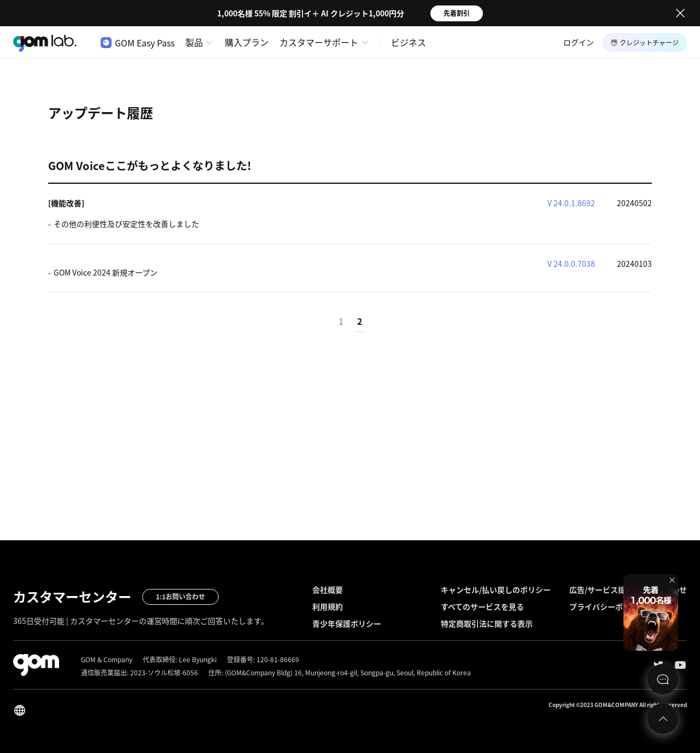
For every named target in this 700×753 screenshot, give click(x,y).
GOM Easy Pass (138, 43)
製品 (194, 42)
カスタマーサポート (319, 42)
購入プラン (247, 42)
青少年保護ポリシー (347, 623)
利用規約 (328, 606)
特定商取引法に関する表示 (487, 623)
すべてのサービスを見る (482, 606)
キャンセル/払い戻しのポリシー (496, 589)
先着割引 (457, 13)
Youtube (680, 665)
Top (663, 719)
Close (680, 13)
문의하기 (663, 679)
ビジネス (409, 42)
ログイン (579, 42)
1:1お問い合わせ (180, 597)
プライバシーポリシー (608, 606)
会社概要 (328, 589)
